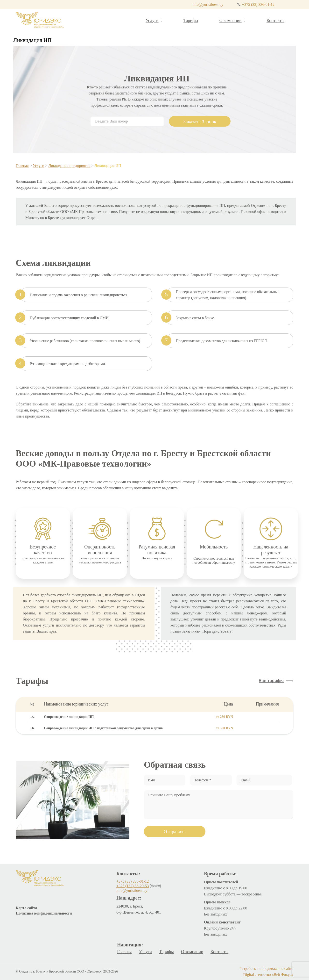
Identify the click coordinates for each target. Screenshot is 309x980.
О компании (232, 21)
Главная (22, 166)
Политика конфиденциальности (44, 913)
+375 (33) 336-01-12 (258, 4)
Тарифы (191, 21)
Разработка (249, 969)
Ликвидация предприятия (69, 166)
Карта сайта (26, 908)
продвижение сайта (277, 969)
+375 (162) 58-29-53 (133, 886)
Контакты (275, 21)
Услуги (154, 21)
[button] (276, 681)
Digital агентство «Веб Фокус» (268, 975)
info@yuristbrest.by (207, 4)
